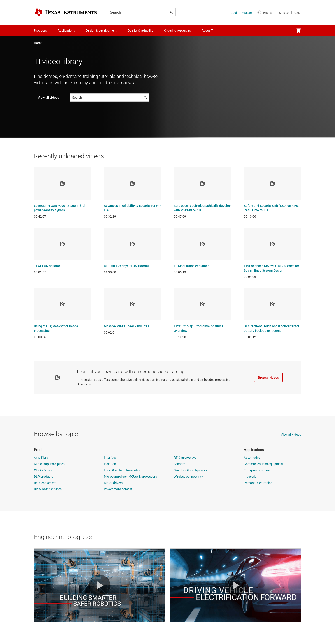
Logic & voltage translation (123, 470)
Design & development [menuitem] (101, 30)
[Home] (65, 12)
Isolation (110, 464)
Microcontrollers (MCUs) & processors (130, 477)
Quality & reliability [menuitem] (140, 30)
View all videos (48, 98)
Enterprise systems (257, 470)
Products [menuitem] (40, 30)
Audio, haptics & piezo (49, 464)
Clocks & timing (45, 470)
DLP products (43, 477)
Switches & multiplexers (190, 470)
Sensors (179, 464)
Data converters (45, 483)
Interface (110, 458)
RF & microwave (185, 458)
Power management (118, 489)
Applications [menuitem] (66, 30)
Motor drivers (113, 483)
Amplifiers (41, 458)
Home (38, 43)
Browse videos (268, 377)
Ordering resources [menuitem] (177, 30)
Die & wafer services (48, 489)
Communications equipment (264, 464)
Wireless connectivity (188, 477)
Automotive (252, 458)
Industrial (250, 477)
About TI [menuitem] (208, 30)
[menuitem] (298, 30)
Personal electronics (258, 483)
